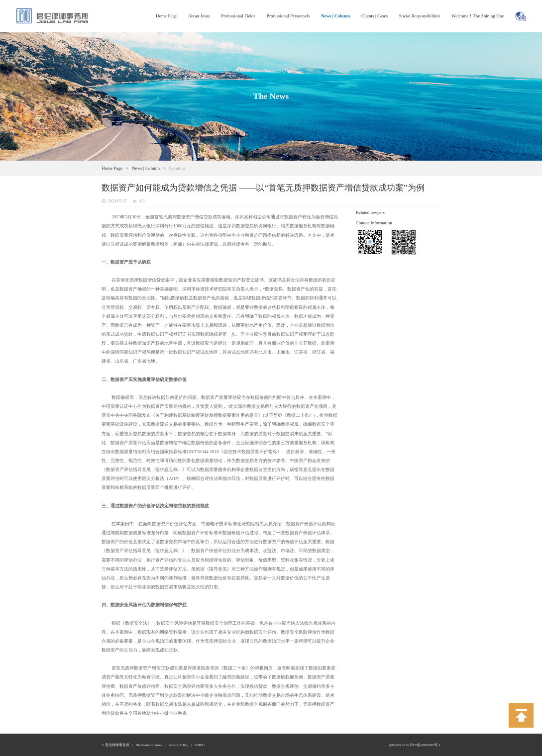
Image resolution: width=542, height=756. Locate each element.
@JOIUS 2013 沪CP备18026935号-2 (415, 745)
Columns (177, 168)
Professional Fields (238, 16)
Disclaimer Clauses (149, 745)
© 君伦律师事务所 (115, 745)
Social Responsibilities (420, 16)
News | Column (335, 16)
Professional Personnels (288, 16)
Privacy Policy (178, 745)
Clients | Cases (375, 16)
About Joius (199, 16)
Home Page (166, 16)
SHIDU (200, 745)
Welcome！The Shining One (478, 16)
